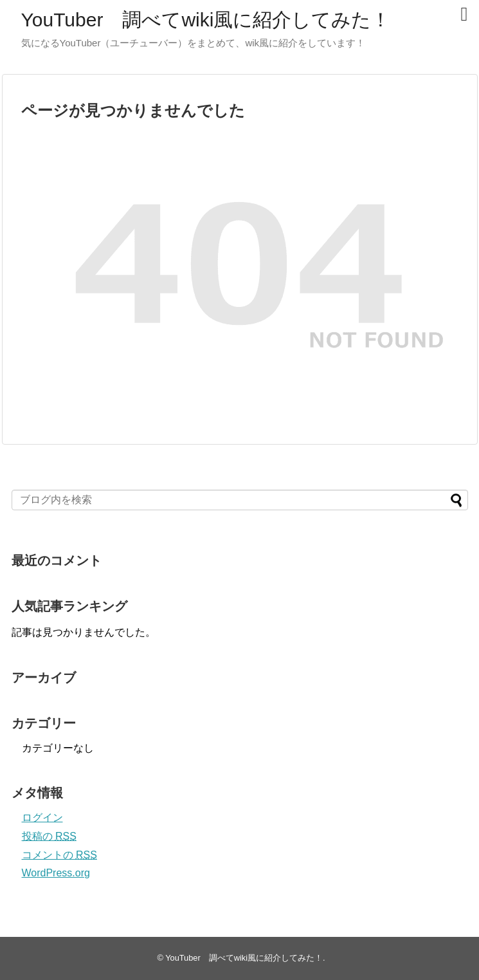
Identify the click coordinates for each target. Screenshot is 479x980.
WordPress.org (56, 873)
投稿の (49, 836)
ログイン (42, 818)
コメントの (59, 855)
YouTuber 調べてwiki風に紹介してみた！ (206, 20)
